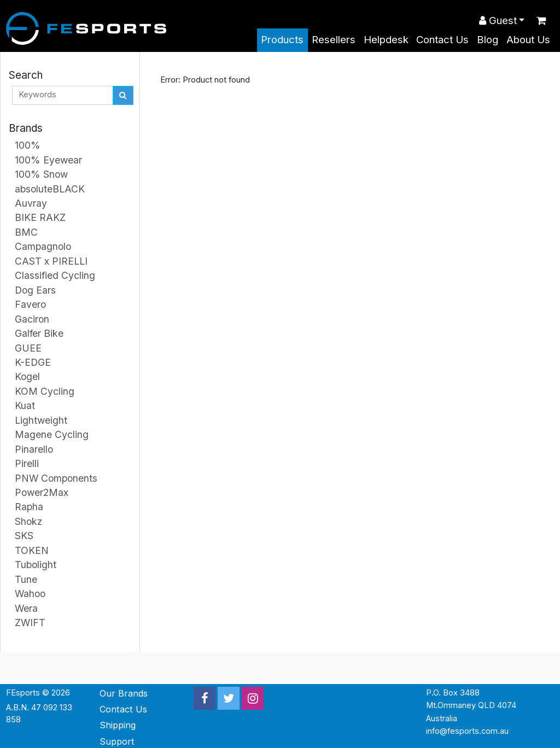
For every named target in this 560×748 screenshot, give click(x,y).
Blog (488, 40)
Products (282, 40)
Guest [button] (498, 21)
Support (117, 741)
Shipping (118, 725)
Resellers (334, 40)
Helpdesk (386, 40)
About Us (528, 40)
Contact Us (442, 40)
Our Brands (124, 693)
